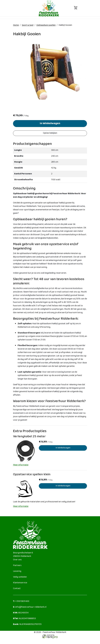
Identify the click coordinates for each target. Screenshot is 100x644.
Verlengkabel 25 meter (29, 438)
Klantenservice (20, 584)
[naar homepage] (49, 8)
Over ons (17, 561)
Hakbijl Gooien (65, 25)
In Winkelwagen (50, 124)
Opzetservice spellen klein (32, 476)
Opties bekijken (50, 133)
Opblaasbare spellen (46, 25)
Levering (17, 572)
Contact (17, 590)
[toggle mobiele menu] (24, 8)
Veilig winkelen (20, 578)
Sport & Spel (28, 25)
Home (16, 25)
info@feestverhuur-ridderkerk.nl (30, 608)
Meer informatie (21, 466)
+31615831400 (21, 603)
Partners (17, 567)
